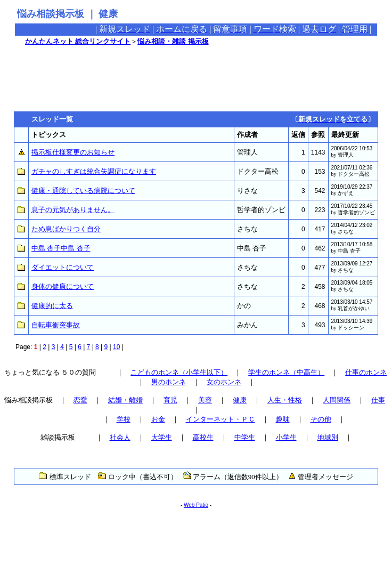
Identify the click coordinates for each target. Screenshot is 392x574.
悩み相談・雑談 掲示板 (173, 41)
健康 (240, 400)
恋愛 (80, 400)
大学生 (162, 437)
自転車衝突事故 (56, 325)
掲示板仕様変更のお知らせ (73, 152)
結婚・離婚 (125, 400)
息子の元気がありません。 (73, 210)
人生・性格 (285, 400)
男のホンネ (169, 382)
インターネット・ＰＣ (220, 419)
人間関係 (337, 400)
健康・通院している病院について (83, 191)
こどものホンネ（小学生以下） (179, 372)
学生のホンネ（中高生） (286, 372)
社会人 (120, 437)
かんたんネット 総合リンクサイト (78, 41)
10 (116, 347)
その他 (321, 419)
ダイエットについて (63, 267)
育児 (170, 400)
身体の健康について (63, 286)
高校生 (203, 437)
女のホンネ (224, 382)
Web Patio (196, 505)
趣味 (283, 419)
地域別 (328, 437)
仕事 (378, 400)
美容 (205, 400)
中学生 (245, 437)
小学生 (286, 437)
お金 (158, 419)
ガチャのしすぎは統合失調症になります (94, 171)
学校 (124, 419)
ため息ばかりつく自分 (66, 229)
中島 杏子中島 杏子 (61, 248)
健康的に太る (52, 306)
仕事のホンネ (366, 372)
